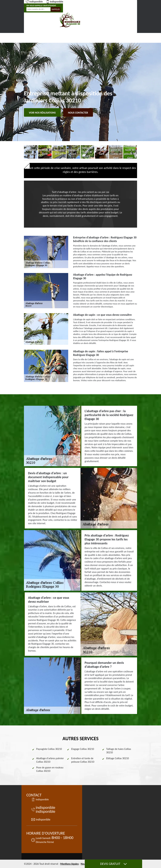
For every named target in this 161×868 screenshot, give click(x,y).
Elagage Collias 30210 (83, 749)
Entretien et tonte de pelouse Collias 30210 (83, 760)
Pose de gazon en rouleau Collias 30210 (50, 769)
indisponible (34, 2)
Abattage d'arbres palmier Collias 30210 (50, 760)
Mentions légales (69, 864)
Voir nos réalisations (42, 113)
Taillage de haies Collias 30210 (119, 751)
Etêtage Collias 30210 (118, 758)
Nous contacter (78, 113)
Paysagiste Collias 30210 (49, 749)
